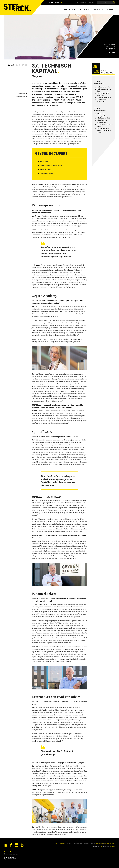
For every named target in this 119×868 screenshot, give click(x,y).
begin (23, 93)
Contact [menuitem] (111, 9)
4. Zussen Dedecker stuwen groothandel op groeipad (104, 131)
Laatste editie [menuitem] (69, 9)
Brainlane (112, 846)
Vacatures (91, 2)
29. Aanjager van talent (104, 97)
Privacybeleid (99, 843)
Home (76, 2)
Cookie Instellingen (110, 843)
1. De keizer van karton (104, 118)
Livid (101, 846)
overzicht (22, 96)
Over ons (83, 2)
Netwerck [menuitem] (85, 9)
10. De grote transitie (103, 87)
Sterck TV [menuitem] (98, 9)
